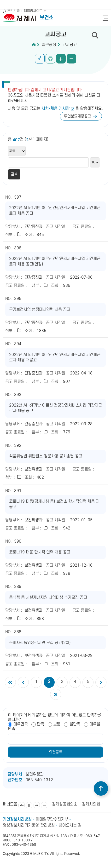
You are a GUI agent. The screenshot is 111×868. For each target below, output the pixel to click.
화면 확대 (61, 59)
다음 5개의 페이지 (101, 682)
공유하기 (40, 59)
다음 (37, 805)
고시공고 (70, 45)
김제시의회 (91, 804)
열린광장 (49, 45)
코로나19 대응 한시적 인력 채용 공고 (40, 552)
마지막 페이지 (56, 694)
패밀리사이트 (35, 11)
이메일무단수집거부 (52, 819)
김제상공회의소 (65, 804)
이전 (22, 805)
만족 (41, 724)
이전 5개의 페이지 (23, 682)
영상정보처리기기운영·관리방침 (29, 825)
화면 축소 (71, 59)
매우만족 (21, 724)
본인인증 (13, 11)
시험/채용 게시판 (55, 109)
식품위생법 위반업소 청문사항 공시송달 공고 (46, 456)
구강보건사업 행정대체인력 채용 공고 (40, 310)
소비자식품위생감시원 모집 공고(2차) (40, 643)
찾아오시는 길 (70, 825)
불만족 (75, 724)
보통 (57, 724)
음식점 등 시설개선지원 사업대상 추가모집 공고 (48, 598)
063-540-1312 (39, 780)
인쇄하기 (50, 59)
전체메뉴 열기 (105, 18)
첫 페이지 (10, 682)
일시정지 (29, 805)
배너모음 (44, 805)
